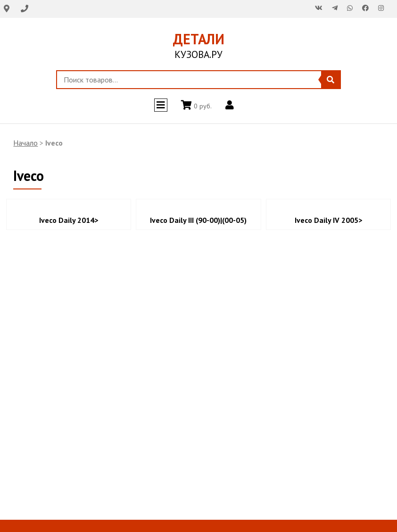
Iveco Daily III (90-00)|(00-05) (198, 220)
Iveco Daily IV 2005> (328, 220)
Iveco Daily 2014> (69, 220)
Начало (25, 143)
